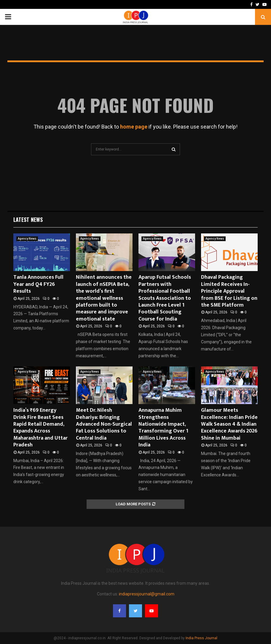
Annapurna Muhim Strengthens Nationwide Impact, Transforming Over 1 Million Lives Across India (163, 428)
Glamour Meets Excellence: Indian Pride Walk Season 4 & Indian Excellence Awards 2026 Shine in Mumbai (229, 424)
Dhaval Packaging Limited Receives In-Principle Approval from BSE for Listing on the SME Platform (229, 291)
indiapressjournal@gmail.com (147, 594)
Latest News (28, 220)
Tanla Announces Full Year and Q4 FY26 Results (38, 284)
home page (134, 127)
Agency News (27, 239)
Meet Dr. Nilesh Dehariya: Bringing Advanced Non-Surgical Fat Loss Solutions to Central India (104, 424)
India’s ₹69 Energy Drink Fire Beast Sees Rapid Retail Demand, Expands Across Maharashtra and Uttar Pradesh (40, 428)
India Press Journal (201, 638)
